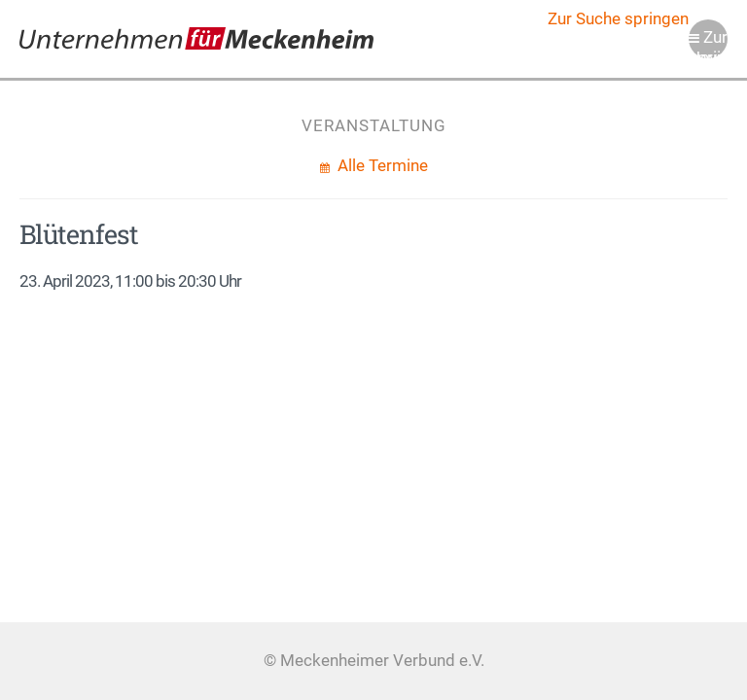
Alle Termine (381, 166)
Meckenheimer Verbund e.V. (196, 39)
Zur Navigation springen (708, 43)
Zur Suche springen (618, 19)
